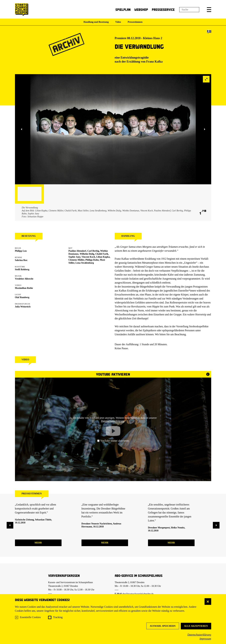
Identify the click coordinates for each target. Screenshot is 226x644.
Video (118, 22)
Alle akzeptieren (196, 626)
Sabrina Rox (21, 260)
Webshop (141, 10)
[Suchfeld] (189, 10)
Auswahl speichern (163, 626)
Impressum (205, 639)
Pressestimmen (135, 22)
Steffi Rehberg (22, 269)
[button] (209, 10)
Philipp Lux (21, 251)
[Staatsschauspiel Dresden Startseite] (22, 10)
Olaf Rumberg (22, 297)
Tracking (58, 617)
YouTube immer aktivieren (113, 441)
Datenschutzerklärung (199, 635)
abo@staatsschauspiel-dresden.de (138, 594)
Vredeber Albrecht (24, 279)
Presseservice (163, 10)
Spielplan (123, 10)
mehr (38, 543)
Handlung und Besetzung (96, 22)
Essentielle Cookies (30, 617)
